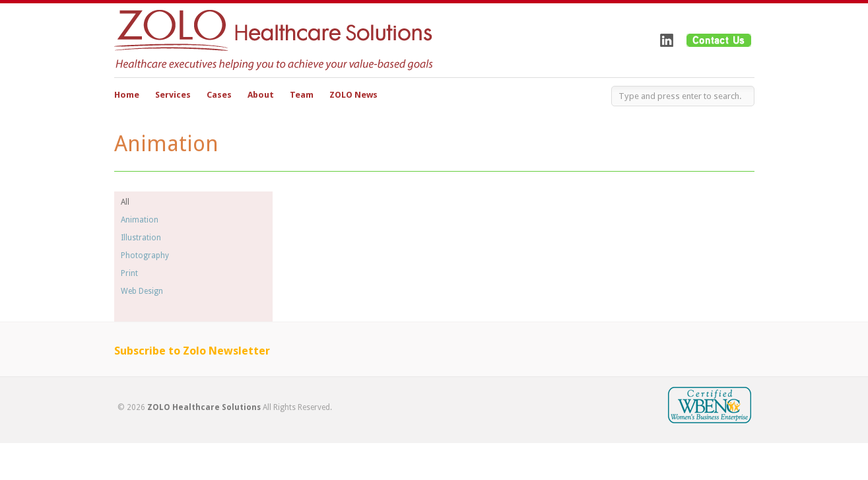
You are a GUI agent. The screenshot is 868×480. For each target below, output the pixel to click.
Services (173, 96)
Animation (140, 220)
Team (302, 95)
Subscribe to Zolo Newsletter (192, 351)
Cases (219, 95)
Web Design (142, 291)
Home (127, 95)
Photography (145, 256)
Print (129, 273)
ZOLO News (353, 95)
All (125, 202)
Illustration (141, 238)
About (261, 96)
